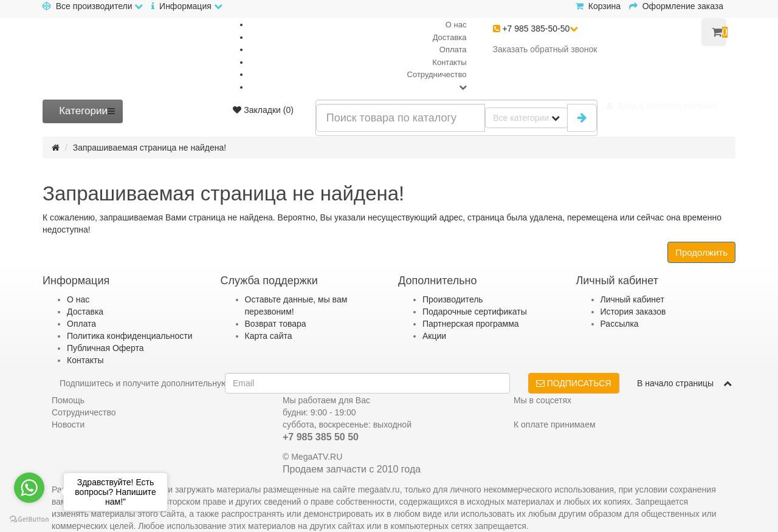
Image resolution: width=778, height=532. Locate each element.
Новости (68, 425)
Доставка (450, 37)
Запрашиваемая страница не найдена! (150, 148)
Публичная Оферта (105, 348)
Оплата (453, 49)
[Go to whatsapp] (29, 488)
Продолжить (701, 252)
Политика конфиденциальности (130, 336)
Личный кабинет (632, 299)
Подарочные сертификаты (475, 312)
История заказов (633, 312)
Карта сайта (269, 336)
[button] (661, 106)
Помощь (68, 400)
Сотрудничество (437, 74)
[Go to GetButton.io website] (29, 520)
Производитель (453, 299)
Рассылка (620, 324)
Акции (434, 336)
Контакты (449, 62)
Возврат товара (276, 324)
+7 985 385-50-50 (536, 29)
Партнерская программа (471, 324)
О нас (456, 25)
